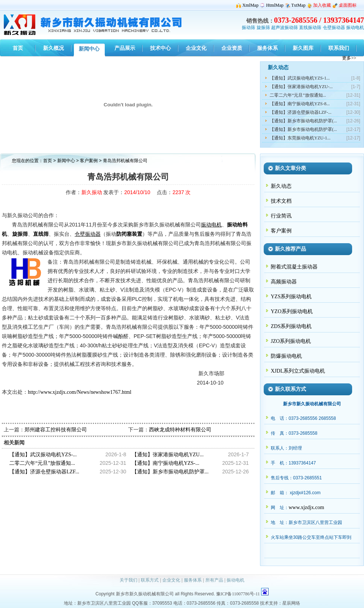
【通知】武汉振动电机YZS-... (43, 455)
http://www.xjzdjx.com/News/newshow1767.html (80, 392)
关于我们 (129, 580)
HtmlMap (275, 5)
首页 (48, 161)
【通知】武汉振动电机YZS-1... (300, 78)
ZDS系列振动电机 (291, 326)
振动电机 (355, 28)
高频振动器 (284, 282)
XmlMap (251, 5)
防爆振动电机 (286, 356)
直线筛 (41, 234)
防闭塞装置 (129, 234)
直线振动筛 (310, 28)
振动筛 (248, 28)
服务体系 (193, 580)
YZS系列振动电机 (291, 297)
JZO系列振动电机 (291, 341)
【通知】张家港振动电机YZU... (168, 455)
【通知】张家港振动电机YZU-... (301, 87)
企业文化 (171, 580)
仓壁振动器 (334, 28)
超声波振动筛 (285, 28)
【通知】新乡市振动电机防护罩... (170, 472)
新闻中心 (66, 161)
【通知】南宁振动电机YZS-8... (300, 104)
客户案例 (89, 161)
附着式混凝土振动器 (294, 267)
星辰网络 (291, 603)
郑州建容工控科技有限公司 (56, 430)
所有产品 (214, 580)
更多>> (349, 58)
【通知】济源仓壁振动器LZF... (44, 472)
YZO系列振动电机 (292, 311)
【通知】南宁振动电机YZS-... (166, 463)
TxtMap (298, 5)
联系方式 (150, 580)
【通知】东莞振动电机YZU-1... (300, 138)
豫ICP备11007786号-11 (238, 594)
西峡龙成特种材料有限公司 (180, 430)
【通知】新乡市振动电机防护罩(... (303, 121)
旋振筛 (263, 28)
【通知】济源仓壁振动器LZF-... (300, 112)
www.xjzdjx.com (306, 507)
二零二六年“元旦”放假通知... (298, 95)
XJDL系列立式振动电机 (298, 371)
